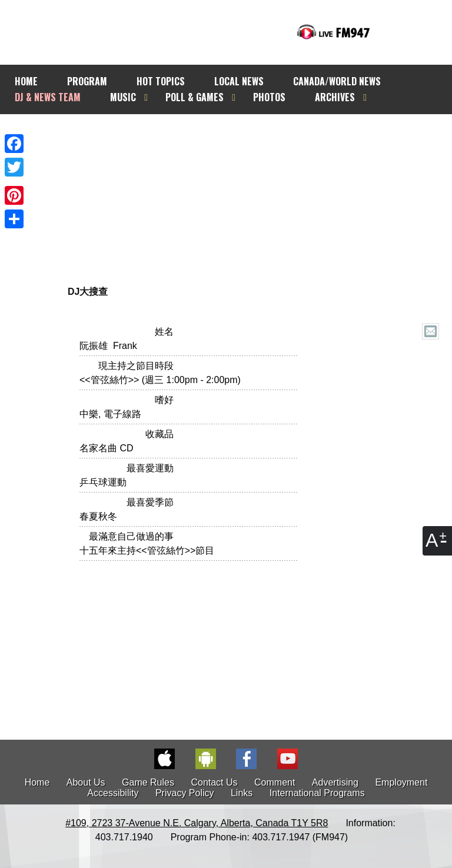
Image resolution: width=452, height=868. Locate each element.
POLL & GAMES (195, 97)
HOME (26, 81)
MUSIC (123, 97)
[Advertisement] (242, 192)
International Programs (317, 793)
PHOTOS (269, 97)
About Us (86, 782)
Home (37, 782)
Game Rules (148, 782)
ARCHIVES (335, 97)
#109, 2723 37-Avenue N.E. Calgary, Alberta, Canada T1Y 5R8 (197, 823)
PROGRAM (87, 81)
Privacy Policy (185, 793)
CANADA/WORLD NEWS (337, 81)
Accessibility (113, 793)
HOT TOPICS (161, 81)
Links (242, 793)
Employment (401, 782)
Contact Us (214, 782)
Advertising (335, 782)
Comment (275, 782)
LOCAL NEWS (239, 81)
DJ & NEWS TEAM (48, 97)
